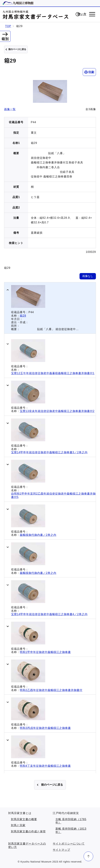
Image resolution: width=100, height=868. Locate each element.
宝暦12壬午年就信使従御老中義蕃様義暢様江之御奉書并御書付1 (53, 373)
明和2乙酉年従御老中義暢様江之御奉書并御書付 (51, 690)
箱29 (23, 316)
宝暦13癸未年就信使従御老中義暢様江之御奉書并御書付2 (57, 411)
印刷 (91, 72)
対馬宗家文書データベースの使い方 (27, 845)
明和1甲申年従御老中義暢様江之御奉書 (45, 652)
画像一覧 (10, 109)
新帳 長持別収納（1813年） (71, 830)
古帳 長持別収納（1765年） (71, 821)
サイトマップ (61, 850)
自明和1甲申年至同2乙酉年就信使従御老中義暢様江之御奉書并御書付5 (53, 495)
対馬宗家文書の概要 (24, 819)
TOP (8, 26)
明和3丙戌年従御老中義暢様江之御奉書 (45, 728)
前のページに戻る (17, 49)
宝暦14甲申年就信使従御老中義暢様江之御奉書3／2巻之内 (49, 452)
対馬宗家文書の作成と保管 (28, 831)
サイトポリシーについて (69, 844)
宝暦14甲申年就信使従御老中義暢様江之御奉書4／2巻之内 (49, 614)
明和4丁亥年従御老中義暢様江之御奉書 (45, 766)
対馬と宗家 (18, 825)
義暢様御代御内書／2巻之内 (38, 535)
